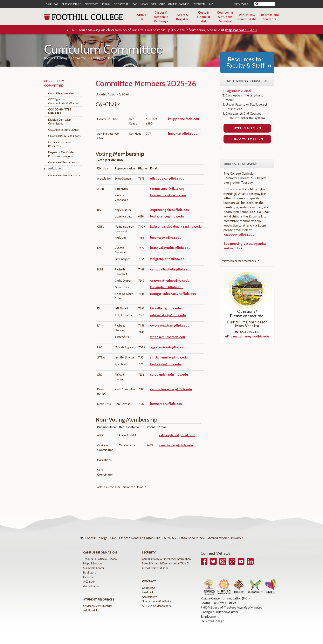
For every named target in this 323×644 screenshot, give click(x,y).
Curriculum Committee (71, 58)
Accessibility (149, 597)
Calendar (52, 4)
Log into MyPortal (238, 91)
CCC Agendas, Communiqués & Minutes (63, 101)
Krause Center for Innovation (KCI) (225, 598)
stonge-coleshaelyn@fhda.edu (173, 294)
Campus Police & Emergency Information (166, 559)
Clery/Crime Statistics (155, 568)
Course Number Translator (64, 175)
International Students (270, 17)
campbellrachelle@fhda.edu (171, 269)
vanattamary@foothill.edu (250, 336)
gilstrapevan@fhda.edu (167, 178)
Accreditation (218, 538)
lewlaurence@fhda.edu (167, 216)
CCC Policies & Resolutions (64, 136)
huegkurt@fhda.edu (183, 133)
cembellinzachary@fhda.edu (171, 389)
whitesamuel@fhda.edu (168, 337)
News (144, 4)
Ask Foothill (90, 610)
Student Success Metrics (98, 606)
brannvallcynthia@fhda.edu (170, 248)
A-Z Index (89, 582)
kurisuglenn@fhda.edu (167, 287)
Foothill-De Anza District (218, 603)
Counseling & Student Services (225, 17)
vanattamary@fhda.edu (176, 445)
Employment (210, 616)
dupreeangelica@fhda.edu (170, 210)
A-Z (211, 4)
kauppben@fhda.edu (184, 119)
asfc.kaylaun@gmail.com (177, 435)
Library (106, 4)
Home (48, 58)
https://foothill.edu (241, 30)
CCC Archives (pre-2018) (63, 130)
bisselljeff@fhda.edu (166, 308)
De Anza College (212, 621)
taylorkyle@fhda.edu (166, 364)
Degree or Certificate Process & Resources (61, 154)
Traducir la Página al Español (100, 559)
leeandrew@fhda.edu (166, 238)
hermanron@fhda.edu (166, 404)
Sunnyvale (158, 4)
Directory (91, 4)
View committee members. (239, 261)
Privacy (236, 538)
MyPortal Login (247, 128)
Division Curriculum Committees (60, 122)
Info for (240, 4)
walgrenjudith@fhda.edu (168, 259)
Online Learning (179, 4)
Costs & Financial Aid (203, 17)
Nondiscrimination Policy (157, 601)
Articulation (55, 168)
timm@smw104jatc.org (167, 189)
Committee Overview (61, 93)
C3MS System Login (247, 139)
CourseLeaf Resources (61, 162)
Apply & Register (182, 17)
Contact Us (149, 588)
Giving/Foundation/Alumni (219, 612)
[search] (267, 4)
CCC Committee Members (60, 111)
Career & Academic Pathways (161, 17)
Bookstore (121, 4)
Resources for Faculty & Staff (246, 62)
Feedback (148, 592)
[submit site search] (257, 4)
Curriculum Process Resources (60, 144)
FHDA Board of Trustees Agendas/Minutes (231, 607)
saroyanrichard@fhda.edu (169, 374)
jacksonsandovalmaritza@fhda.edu (176, 226)
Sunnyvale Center (94, 568)
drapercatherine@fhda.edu (170, 280)
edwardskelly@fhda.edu (168, 315)
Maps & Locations (94, 563)
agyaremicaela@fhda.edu (169, 347)
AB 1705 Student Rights (156, 606)
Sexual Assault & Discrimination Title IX (165, 563)
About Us (141, 17)
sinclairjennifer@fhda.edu (169, 357)
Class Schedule (71, 4)
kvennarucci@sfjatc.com (168, 195)
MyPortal (199, 4)
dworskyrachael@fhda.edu (170, 325)
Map (135, 4)
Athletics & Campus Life (247, 17)
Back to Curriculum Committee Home (119, 487)
